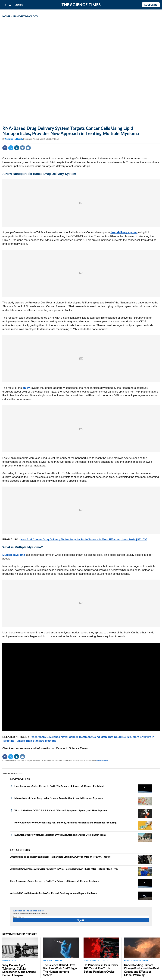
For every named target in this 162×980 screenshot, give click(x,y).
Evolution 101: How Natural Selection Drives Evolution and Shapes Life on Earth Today (60, 835)
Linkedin (17, 148)
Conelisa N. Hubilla (14, 139)
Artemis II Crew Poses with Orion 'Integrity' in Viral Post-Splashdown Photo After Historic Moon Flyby (64, 869)
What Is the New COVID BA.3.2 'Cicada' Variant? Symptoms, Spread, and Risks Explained (61, 810)
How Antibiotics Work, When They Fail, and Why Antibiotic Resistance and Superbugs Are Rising (65, 823)
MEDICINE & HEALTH (12, 961)
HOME (6, 16)
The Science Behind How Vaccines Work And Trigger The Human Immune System (60, 970)
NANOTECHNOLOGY (26, 16)
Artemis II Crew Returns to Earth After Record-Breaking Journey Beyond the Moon (54, 893)
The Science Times (81, 5)
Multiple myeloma (14, 555)
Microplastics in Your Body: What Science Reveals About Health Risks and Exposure (59, 798)
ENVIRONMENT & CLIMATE (96, 960)
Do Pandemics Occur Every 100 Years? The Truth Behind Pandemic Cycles (101, 968)
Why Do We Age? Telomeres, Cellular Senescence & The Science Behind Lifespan (19, 970)
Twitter (11, 148)
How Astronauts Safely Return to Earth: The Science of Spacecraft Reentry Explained (59, 786)
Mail (28, 148)
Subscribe (151, 5)
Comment (22, 148)
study (26, 388)
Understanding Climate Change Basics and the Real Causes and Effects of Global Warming (141, 970)
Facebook (5, 148)
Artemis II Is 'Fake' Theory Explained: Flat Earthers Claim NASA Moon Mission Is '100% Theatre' (61, 857)
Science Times (102, 761)
